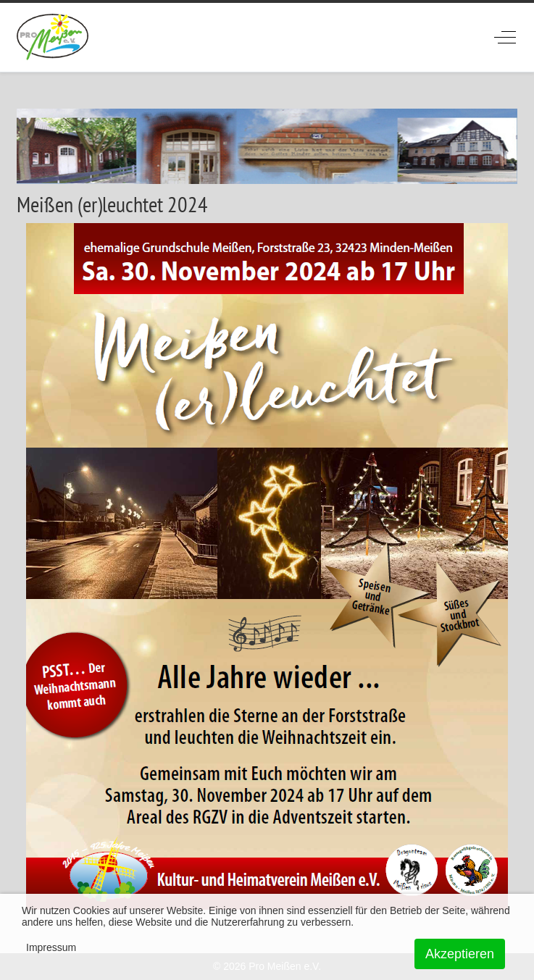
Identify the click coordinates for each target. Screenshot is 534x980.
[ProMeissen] (53, 37)
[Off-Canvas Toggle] (505, 37)
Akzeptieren (460, 954)
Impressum (51, 947)
